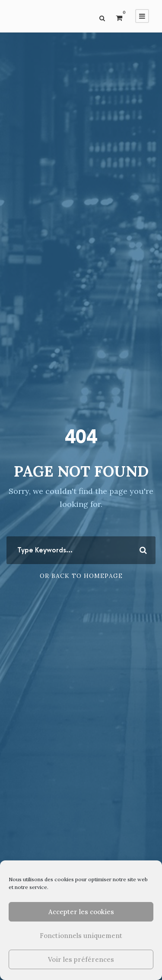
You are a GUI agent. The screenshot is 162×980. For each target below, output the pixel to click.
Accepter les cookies (81, 912)
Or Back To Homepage (81, 576)
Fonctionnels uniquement (81, 936)
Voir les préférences (81, 959)
